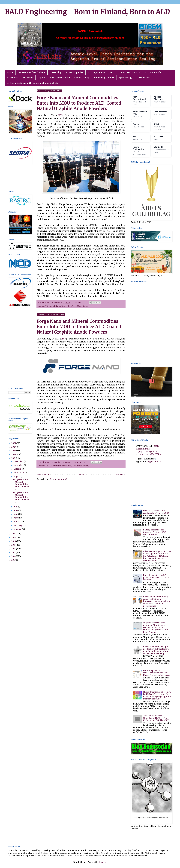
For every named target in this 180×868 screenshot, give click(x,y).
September (19, 473)
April (16, 518)
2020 (14, 534)
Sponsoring (125, 78)
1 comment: (79, 302)
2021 (14, 458)
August (17, 476)
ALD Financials (153, 72)
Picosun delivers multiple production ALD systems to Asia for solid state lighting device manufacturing (156, 650)
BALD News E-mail (60, 78)
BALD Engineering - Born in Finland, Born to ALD (87, 12)
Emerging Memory (104, 78)
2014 (14, 556)
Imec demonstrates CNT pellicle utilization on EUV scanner (156, 577)
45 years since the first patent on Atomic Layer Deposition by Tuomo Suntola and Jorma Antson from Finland (156, 627)
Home (10, 72)
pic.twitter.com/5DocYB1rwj (149, 454)
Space (85, 306)
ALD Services (143, 78)
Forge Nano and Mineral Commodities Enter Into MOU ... (22, 484)
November (19, 465)
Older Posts (119, 475)
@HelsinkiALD (143, 449)
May (16, 514)
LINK (61, 115)
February (18, 525)
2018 (14, 541)
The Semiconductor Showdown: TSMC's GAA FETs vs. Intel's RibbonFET (156, 718)
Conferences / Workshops (32, 72)
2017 (14, 545)
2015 (14, 552)
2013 (14, 560)
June (16, 510)
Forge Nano (77, 306)
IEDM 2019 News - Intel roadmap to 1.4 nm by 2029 (156, 512)
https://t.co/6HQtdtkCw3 (147, 451)
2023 (14, 451)
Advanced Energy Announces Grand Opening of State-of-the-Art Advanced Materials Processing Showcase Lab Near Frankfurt (157, 556)
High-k (42, 78)
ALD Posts (13, 78)
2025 (14, 443)
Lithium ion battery (80, 466)
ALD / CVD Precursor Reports (125, 72)
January (18, 529)
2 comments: (80, 462)
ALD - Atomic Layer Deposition (58, 306)
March (17, 521)
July (16, 507)
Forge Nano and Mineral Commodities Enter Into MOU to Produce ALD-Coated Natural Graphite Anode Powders (79, 103)
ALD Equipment (96, 72)
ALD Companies (75, 72)
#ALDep (157, 446)
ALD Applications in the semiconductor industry (33, 83)
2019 (14, 537)
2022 (14, 454)
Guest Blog (56, 72)
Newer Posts (43, 475)
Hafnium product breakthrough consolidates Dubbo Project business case (157, 673)
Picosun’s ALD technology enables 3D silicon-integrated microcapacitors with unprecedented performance (157, 601)
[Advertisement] (20, 178)
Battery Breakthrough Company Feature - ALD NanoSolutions (155, 532)
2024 (14, 447)
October (18, 469)
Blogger (103, 862)
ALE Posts (28, 78)
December (19, 461)
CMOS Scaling (82, 78)
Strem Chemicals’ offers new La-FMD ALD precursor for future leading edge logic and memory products (157, 695)
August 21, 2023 (154, 462)
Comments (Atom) (58, 479)
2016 (14, 549)
